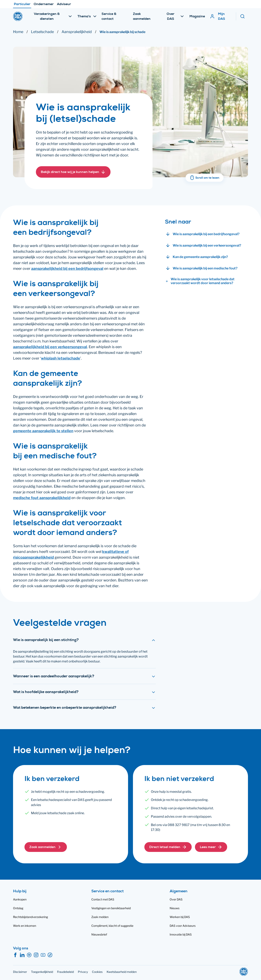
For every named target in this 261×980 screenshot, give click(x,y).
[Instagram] (36, 955)
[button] (73, 172)
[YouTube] (43, 955)
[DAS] (18, 16)
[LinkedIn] (22, 955)
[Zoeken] (244, 16)
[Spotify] (29, 955)
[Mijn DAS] (221, 16)
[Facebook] (15, 955)
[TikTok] (50, 955)
